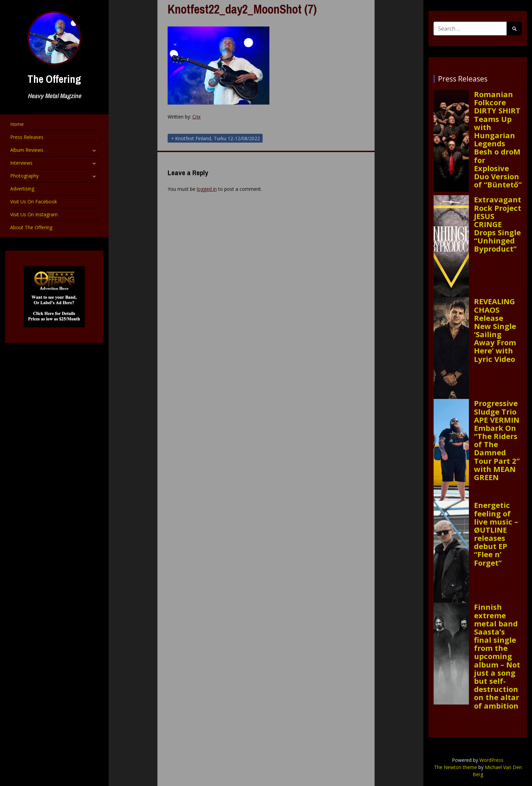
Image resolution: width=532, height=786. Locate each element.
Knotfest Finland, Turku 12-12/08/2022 (217, 138)
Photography (24, 176)
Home (17, 124)
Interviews (21, 163)
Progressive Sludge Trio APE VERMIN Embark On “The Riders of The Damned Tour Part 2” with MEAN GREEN (497, 440)
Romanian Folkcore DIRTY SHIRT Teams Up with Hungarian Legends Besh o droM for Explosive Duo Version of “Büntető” (498, 139)
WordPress (491, 760)
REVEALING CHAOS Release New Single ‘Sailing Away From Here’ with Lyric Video (495, 330)
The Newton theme (455, 767)
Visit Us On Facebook (34, 202)
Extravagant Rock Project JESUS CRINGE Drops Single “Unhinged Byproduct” (498, 224)
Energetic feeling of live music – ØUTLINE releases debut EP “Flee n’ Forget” (496, 534)
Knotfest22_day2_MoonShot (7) (242, 9)
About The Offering (31, 227)
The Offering (54, 79)
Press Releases (27, 137)
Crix (196, 117)
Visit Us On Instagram (34, 214)
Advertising (22, 189)
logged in (207, 189)
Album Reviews (27, 150)
